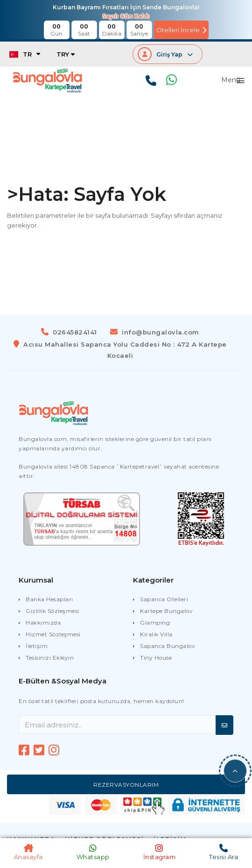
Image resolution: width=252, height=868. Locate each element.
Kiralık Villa (156, 634)
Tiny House (156, 658)
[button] (235, 771)
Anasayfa (28, 852)
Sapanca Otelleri (164, 599)
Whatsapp (93, 852)
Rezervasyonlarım (126, 785)
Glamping (155, 623)
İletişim (37, 646)
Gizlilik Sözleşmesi (52, 611)
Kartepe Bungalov (166, 611)
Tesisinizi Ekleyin (50, 658)
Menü (231, 80)
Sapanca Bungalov (168, 646)
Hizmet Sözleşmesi (53, 634)
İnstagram (160, 852)
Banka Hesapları (49, 599)
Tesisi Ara (224, 852)
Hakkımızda (43, 623)
